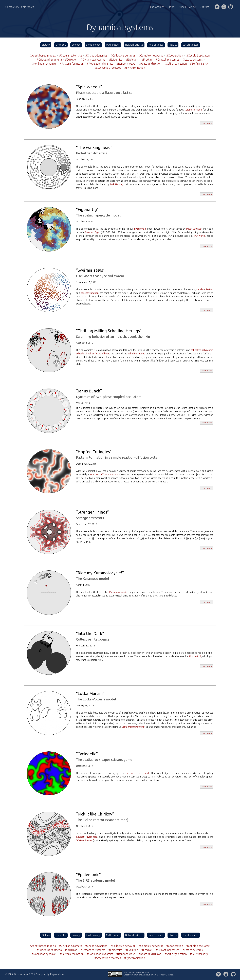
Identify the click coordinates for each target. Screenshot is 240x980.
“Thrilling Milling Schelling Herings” (109, 331)
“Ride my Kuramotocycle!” (100, 573)
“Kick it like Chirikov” (95, 814)
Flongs (172, 7)
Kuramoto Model (193, 110)
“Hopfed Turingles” (94, 452)
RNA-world (199, 236)
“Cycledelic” (87, 754)
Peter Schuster (194, 229)
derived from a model (139, 773)
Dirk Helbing (117, 184)
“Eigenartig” (87, 210)
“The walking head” (94, 147)
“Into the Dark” (90, 634)
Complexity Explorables (20, 7)
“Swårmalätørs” (90, 270)
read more (207, 123)
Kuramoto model (118, 592)
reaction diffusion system (104, 475)
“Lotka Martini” (90, 693)
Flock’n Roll (195, 656)
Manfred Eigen (93, 232)
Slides (182, 7)
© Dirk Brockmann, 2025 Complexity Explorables (35, 974)
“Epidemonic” (88, 875)
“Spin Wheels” (89, 87)
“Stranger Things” (92, 512)
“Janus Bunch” (89, 391)
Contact (204, 7)
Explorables (157, 7)
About (193, 7)
